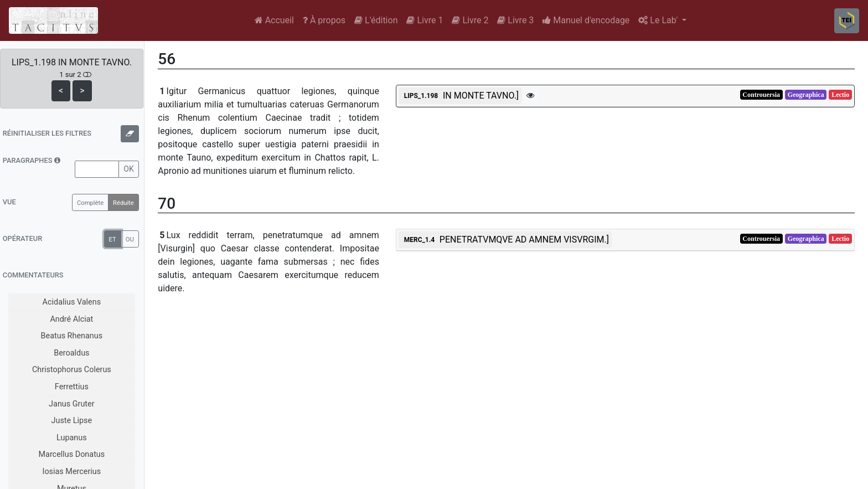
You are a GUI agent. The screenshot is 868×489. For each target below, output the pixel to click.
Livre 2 (470, 20)
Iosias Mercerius (71, 472)
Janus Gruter (71, 404)
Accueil (274, 20)
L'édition (376, 20)
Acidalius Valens (72, 302)
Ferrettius (72, 387)
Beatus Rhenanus (72, 336)
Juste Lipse (72, 421)
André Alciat (71, 319)
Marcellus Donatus (71, 454)
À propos (324, 20)
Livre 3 (515, 20)
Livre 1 (425, 20)
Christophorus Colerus (72, 370)
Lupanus (72, 438)
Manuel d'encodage (586, 20)
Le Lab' (659, 20)
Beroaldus (71, 353)
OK (128, 169)
